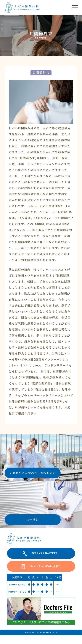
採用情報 (33, 520)
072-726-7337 (45, 553)
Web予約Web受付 (45, 566)
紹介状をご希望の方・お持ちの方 (33, 473)
